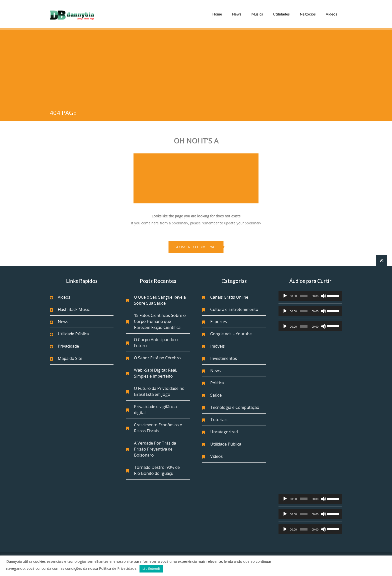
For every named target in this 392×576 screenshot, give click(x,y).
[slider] (304, 296)
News (237, 14)
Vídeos (331, 14)
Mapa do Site (70, 358)
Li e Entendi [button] (151, 569)
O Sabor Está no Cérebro (157, 358)
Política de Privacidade (118, 568)
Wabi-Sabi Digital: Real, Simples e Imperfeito (155, 373)
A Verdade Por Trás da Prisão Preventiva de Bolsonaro (155, 449)
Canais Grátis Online (229, 297)
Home (217, 14)
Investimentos (224, 358)
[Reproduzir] (285, 296)
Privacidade (68, 346)
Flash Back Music (74, 309)
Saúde (216, 395)
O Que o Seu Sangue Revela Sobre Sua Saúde (160, 300)
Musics (257, 14)
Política (217, 383)
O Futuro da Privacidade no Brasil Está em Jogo (159, 391)
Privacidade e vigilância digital (155, 410)
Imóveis (217, 346)
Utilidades (281, 14)
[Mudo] (323, 296)
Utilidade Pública (73, 334)
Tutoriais (219, 420)
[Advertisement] (196, 67)
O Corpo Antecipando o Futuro (156, 343)
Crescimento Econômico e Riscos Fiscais (158, 428)
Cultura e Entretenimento (234, 309)
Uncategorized (224, 432)
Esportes (219, 322)
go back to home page (196, 247)
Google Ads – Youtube (231, 334)
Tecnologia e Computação (235, 407)
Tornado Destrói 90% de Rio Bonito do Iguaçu (157, 470)
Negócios (308, 14)
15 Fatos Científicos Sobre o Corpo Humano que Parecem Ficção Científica (160, 321)
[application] (310, 296)
